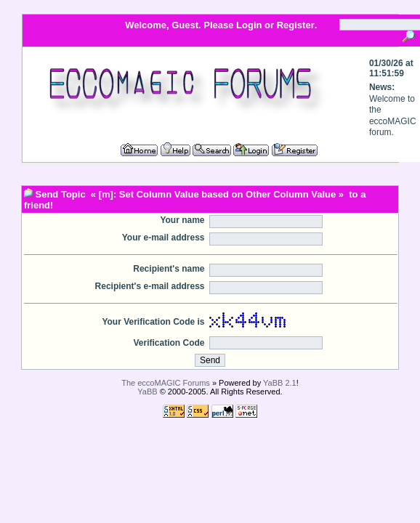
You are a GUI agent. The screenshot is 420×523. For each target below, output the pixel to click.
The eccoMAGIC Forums (166, 383)
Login (249, 25)
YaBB (147, 392)
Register (296, 25)
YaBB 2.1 (280, 383)
